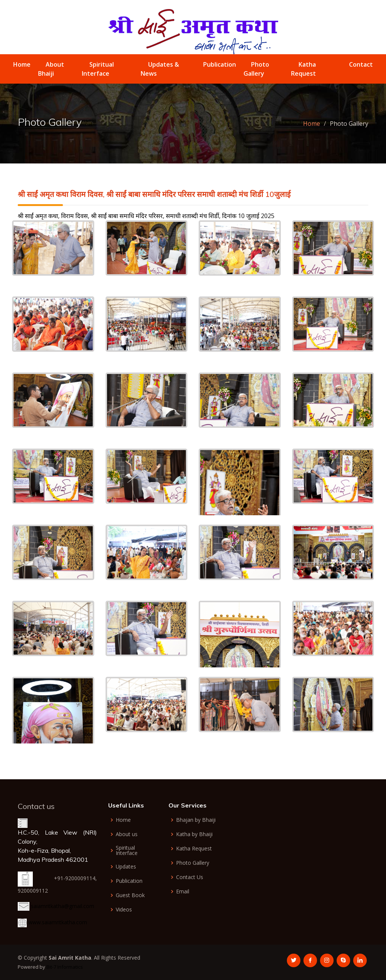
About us (127, 834)
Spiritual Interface (127, 850)
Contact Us (190, 877)
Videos (124, 910)
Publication (220, 64)
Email (183, 891)
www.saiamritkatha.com (58, 922)
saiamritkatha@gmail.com (63, 906)
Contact (361, 64)
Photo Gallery (193, 863)
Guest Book (130, 895)
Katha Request (194, 849)
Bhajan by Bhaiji (196, 820)
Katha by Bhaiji (194, 834)
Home (22, 64)
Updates (126, 867)
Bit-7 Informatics (65, 967)
